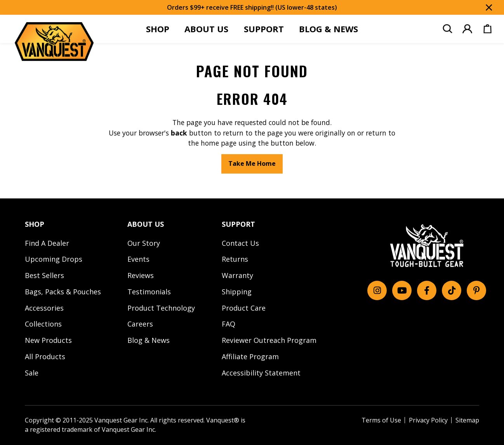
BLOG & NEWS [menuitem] (328, 29)
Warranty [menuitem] (237, 275)
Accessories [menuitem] (44, 308)
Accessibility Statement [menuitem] (261, 373)
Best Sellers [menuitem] (44, 275)
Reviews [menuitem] (141, 275)
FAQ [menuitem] (229, 324)
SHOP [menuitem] (158, 29)
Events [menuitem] (138, 259)
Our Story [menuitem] (144, 243)
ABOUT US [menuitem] (206, 29)
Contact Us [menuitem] (240, 243)
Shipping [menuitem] (237, 292)
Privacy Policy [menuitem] (428, 420)
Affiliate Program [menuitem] (250, 356)
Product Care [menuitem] (244, 308)
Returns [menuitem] (235, 259)
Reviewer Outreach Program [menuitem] (269, 340)
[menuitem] (448, 29)
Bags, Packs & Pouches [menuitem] (63, 292)
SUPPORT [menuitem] (264, 29)
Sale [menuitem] (32, 373)
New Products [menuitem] (48, 340)
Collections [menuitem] (43, 324)
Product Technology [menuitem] (161, 308)
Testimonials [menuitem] (149, 292)
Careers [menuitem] (140, 324)
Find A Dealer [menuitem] (47, 243)
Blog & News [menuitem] (149, 340)
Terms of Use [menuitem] (381, 420)
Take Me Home (252, 163)
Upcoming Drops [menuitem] (54, 259)
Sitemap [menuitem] (467, 420)
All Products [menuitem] (45, 356)
